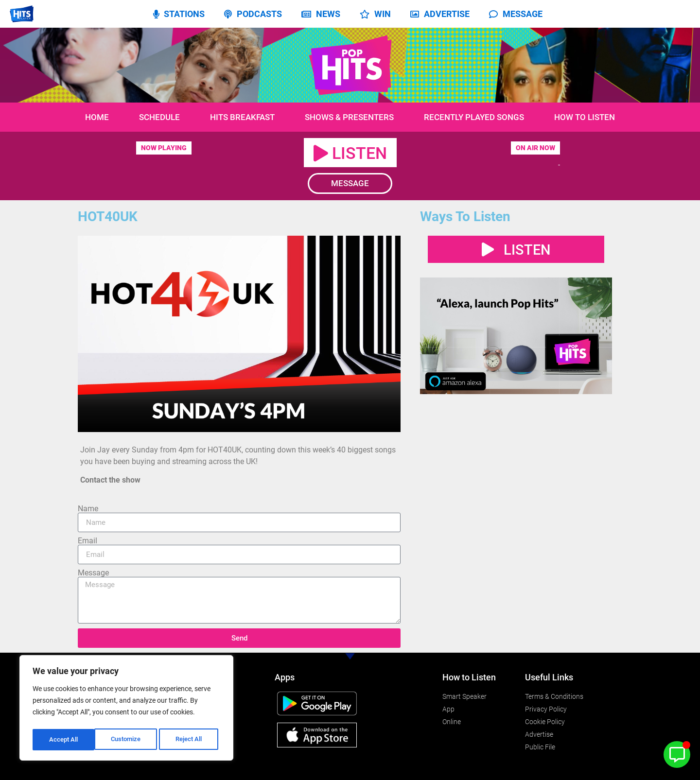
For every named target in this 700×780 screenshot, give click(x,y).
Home (97, 117)
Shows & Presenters (349, 117)
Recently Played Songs (474, 117)
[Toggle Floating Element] (677, 754)
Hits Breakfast (242, 117)
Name (88, 509)
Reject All (128, 740)
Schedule (159, 117)
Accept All (191, 740)
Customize (64, 740)
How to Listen (585, 117)
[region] (126, 710)
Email (87, 541)
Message (93, 573)
